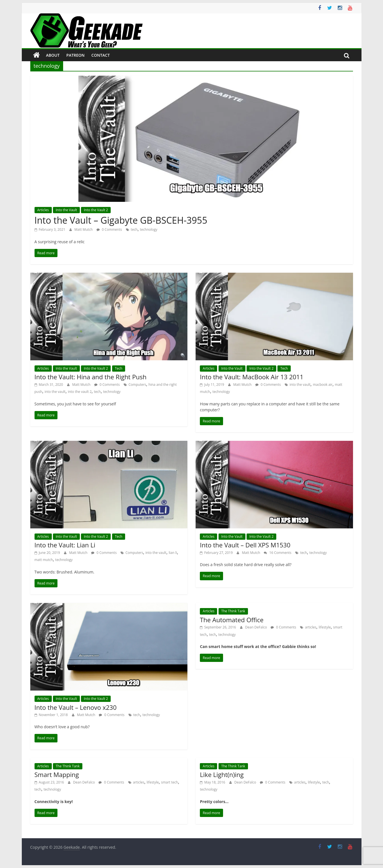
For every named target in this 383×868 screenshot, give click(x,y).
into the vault (55, 392)
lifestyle (325, 627)
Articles (43, 210)
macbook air (323, 385)
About (53, 55)
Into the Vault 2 (96, 210)
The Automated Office (232, 620)
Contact (101, 55)
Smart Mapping (57, 774)
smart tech (170, 782)
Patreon (75, 55)
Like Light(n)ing (222, 774)
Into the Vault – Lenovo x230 (76, 707)
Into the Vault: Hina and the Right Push (91, 377)
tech (134, 229)
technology (148, 229)
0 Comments (109, 229)
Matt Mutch (84, 229)
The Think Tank (233, 611)
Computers (137, 385)
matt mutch (44, 560)
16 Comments (278, 553)
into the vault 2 (80, 392)
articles (311, 627)
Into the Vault (66, 210)
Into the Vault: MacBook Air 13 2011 (252, 377)
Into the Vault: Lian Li (65, 545)
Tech (119, 368)
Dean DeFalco (256, 627)
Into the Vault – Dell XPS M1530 (245, 545)
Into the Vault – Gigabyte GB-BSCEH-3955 (121, 220)
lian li (173, 553)
